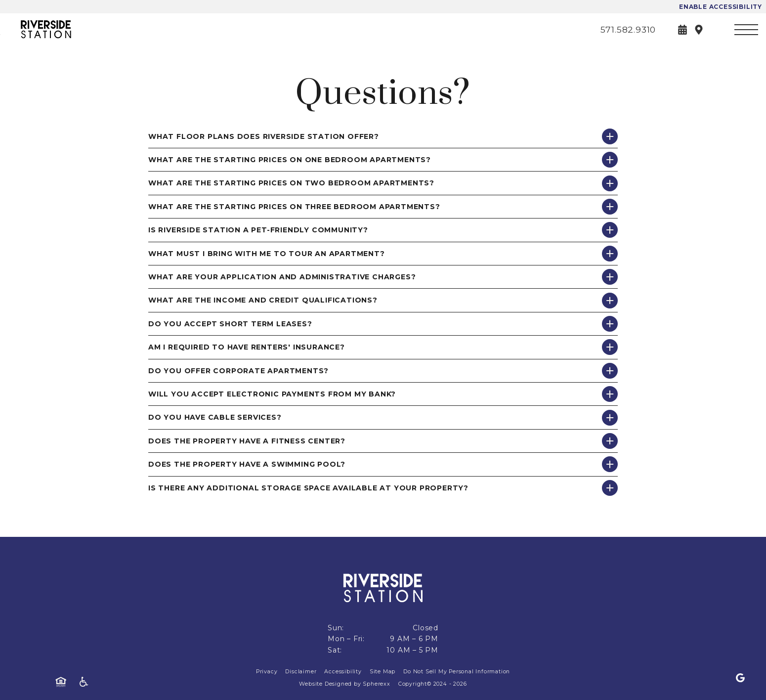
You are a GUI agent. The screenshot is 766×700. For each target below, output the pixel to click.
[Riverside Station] (62, 29)
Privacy (267, 672)
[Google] (740, 678)
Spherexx (376, 684)
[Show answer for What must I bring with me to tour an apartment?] (610, 254)
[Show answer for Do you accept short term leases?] (610, 324)
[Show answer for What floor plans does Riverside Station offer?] (610, 136)
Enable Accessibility (721, 7)
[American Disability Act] (87, 682)
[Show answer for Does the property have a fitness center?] (610, 441)
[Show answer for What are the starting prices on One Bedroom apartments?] (610, 160)
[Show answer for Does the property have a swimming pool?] (610, 464)
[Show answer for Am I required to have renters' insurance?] (610, 347)
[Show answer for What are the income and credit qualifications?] (610, 301)
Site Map (383, 672)
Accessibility (343, 672)
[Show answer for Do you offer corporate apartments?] (610, 371)
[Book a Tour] (682, 30)
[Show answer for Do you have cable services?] (610, 418)
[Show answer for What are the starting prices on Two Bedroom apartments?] (610, 183)
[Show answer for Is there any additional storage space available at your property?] (610, 488)
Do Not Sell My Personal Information (457, 672)
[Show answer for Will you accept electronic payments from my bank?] (610, 394)
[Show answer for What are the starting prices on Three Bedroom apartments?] (610, 207)
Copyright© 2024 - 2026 (433, 684)
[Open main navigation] (746, 30)
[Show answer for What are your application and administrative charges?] (610, 277)
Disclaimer (301, 672)
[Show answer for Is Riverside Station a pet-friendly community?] (610, 230)
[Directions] (699, 30)
